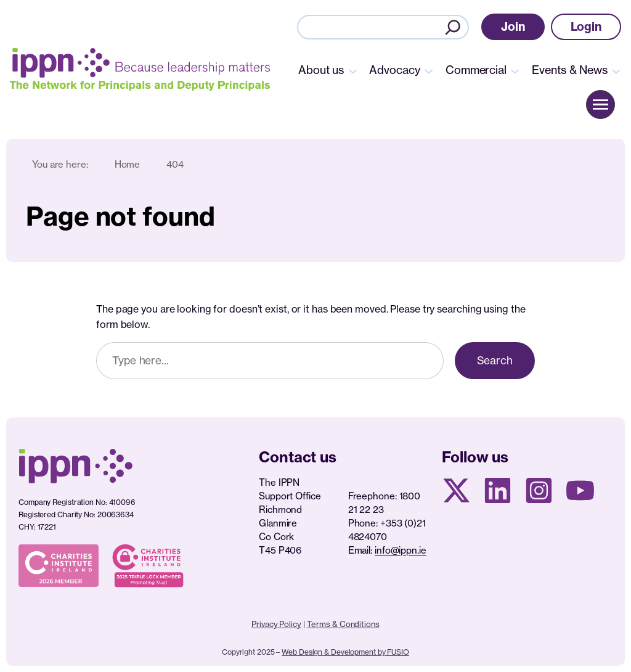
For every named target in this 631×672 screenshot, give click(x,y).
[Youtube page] (580, 490)
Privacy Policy (276, 624)
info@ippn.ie (401, 550)
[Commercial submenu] (515, 70)
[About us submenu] (353, 70)
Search (495, 360)
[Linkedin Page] (498, 490)
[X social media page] (456, 490)
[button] (513, 27)
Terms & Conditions (343, 624)
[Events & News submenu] (616, 70)
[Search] (453, 27)
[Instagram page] (539, 490)
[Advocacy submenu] (429, 70)
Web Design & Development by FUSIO (345, 652)
